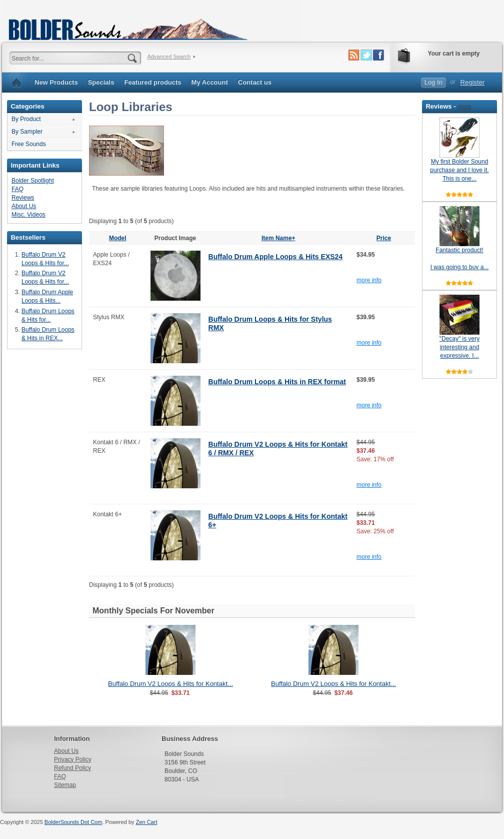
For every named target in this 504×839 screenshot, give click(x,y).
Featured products (152, 82)
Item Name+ (278, 238)
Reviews (23, 198)
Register (472, 82)
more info (369, 280)
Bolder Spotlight (33, 181)
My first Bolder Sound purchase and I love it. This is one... (459, 170)
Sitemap (65, 785)
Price (384, 238)
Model (118, 238)
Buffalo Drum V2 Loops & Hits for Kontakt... (170, 684)
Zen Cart (147, 822)
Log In (433, 82)
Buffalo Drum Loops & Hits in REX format (277, 382)
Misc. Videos (28, 215)
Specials (101, 82)
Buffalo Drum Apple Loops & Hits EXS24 (276, 257)
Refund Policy (72, 768)
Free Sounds (29, 144)
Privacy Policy (73, 759)
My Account (210, 82)
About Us (24, 206)
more (464, 107)
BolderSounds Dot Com (73, 822)
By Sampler (27, 132)
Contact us (255, 82)
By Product (26, 119)
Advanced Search (169, 57)
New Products (56, 82)
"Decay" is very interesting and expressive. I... (460, 347)
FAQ (17, 189)
